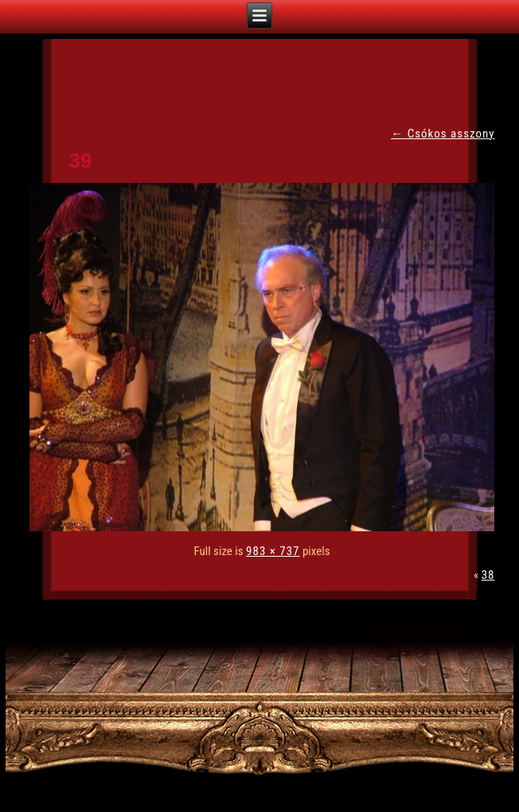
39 (81, 161)
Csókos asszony (443, 134)
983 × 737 (273, 551)
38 (488, 575)
